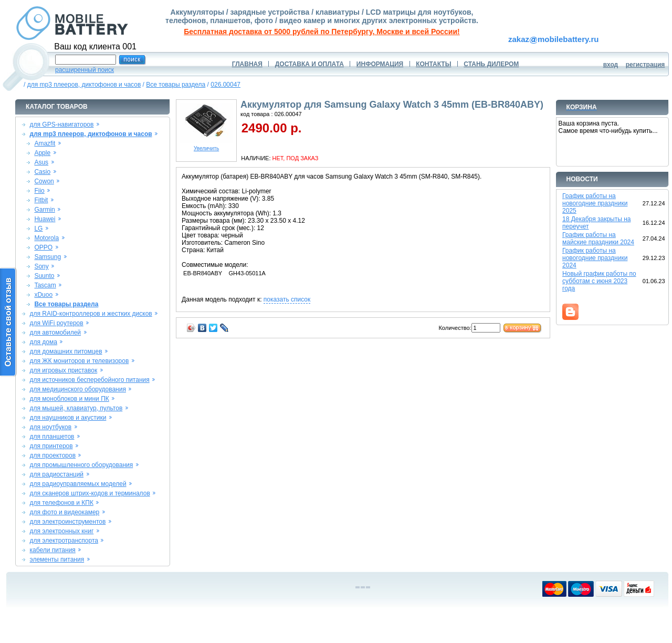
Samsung (48, 257)
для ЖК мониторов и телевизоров (80, 361)
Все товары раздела (176, 85)
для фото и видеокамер (65, 512)
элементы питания (57, 559)
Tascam (45, 285)
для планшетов (52, 437)
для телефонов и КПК (62, 503)
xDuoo (43, 295)
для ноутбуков (51, 427)
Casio (42, 172)
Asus (41, 162)
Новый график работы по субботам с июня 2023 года (599, 281)
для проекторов (53, 455)
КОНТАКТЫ (433, 64)
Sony (41, 266)
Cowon (44, 181)
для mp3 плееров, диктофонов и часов (84, 85)
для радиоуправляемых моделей (78, 484)
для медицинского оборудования (78, 389)
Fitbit (41, 200)
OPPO (43, 247)
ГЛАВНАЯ (247, 64)
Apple (42, 153)
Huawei (45, 219)
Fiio (39, 191)
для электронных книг (62, 531)
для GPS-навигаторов (62, 125)
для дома (44, 342)
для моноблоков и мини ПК (70, 399)
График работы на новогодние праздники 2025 (595, 203)
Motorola (46, 238)
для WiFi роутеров (57, 323)
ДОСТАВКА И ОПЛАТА (309, 64)
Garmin (44, 210)
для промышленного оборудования (82, 465)
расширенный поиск (85, 70)
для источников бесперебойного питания (90, 380)
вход (611, 65)
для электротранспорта (64, 541)
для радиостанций (57, 474)
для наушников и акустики (68, 418)
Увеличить (206, 146)
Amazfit (45, 143)
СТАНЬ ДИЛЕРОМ (491, 64)
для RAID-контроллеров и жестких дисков (91, 314)
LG (38, 229)
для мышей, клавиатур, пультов (76, 408)
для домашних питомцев (66, 351)
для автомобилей (56, 333)
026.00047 (225, 85)
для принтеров (51, 446)
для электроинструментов (68, 522)
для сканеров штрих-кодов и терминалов (90, 493)
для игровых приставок (64, 370)
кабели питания (53, 550)
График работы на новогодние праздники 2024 (595, 258)
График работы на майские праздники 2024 (598, 238)
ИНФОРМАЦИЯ (380, 64)
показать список (287, 299)
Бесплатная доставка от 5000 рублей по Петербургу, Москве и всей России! (322, 32)
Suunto (44, 276)
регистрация (645, 65)
